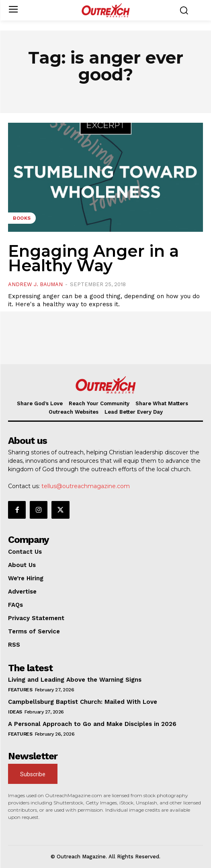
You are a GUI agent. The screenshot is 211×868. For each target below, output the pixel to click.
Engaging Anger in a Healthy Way (93, 258)
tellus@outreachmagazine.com (86, 486)
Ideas (15, 712)
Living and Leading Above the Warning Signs (75, 680)
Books (22, 218)
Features (20, 690)
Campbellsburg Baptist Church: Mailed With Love (83, 702)
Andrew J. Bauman (35, 284)
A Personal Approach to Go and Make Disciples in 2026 (92, 724)
